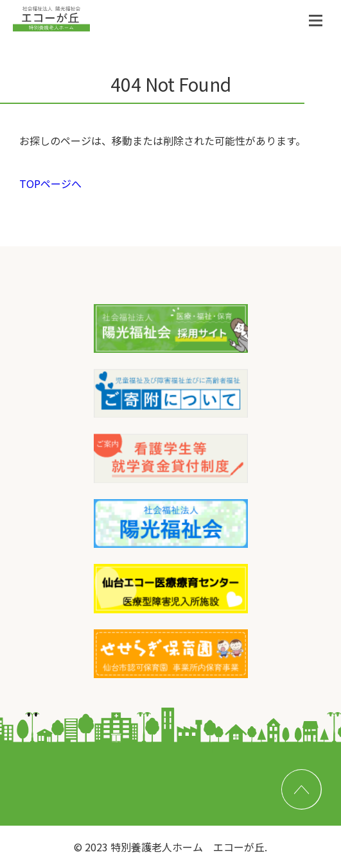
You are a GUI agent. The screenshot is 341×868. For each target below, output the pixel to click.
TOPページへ (50, 183)
